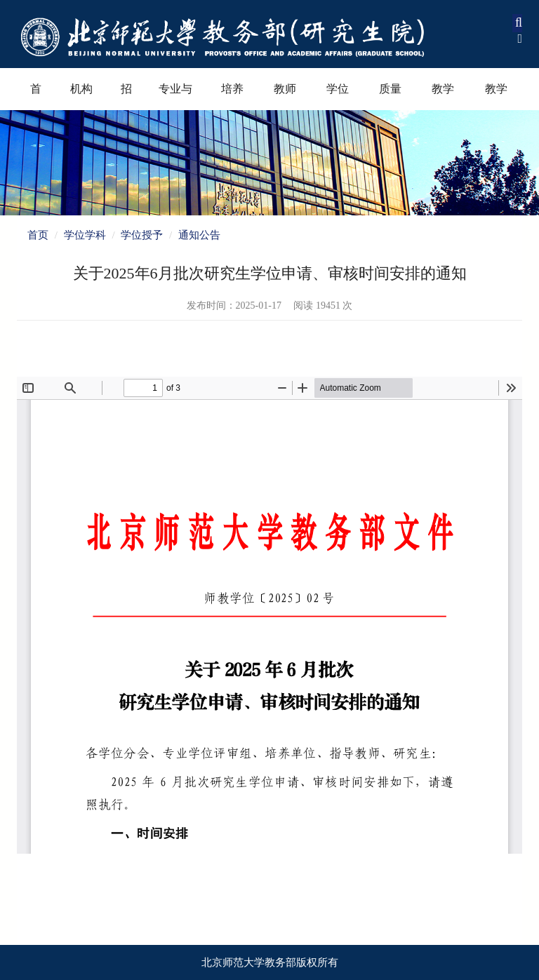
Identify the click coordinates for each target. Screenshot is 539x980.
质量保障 (390, 96)
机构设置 (81, 96)
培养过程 (232, 96)
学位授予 (142, 235)
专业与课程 (175, 96)
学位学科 (338, 96)
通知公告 (199, 235)
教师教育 (285, 96)
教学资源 (496, 96)
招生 (126, 96)
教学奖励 (443, 96)
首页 (36, 96)
